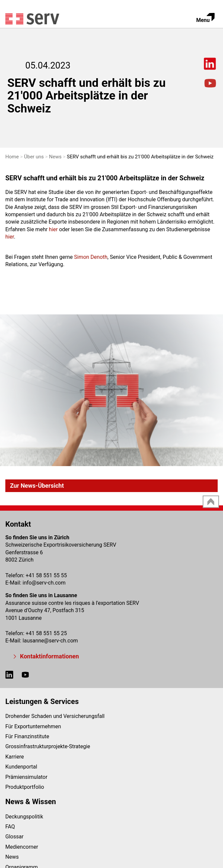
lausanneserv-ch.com (50, 641)
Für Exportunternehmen (33, 726)
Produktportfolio (25, 787)
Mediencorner (22, 847)
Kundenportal (21, 767)
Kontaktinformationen (49, 656)
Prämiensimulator (26, 777)
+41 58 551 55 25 (46, 633)
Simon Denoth (91, 257)
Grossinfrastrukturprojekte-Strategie (48, 746)
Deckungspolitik (24, 817)
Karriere (15, 757)
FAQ (10, 827)
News (12, 857)
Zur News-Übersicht (37, 486)
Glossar (14, 837)
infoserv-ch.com (44, 583)
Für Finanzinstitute (27, 736)
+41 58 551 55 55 (46, 575)
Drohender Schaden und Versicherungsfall (55, 716)
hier (53, 229)
